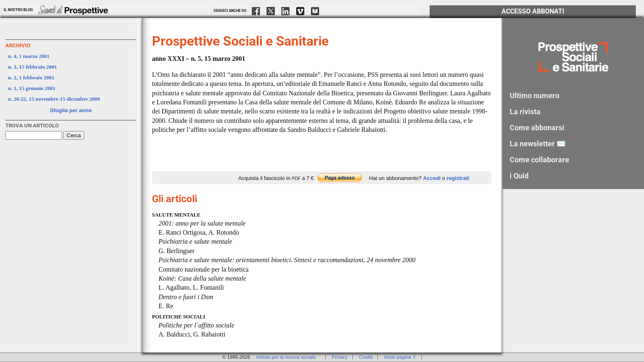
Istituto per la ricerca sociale (286, 357)
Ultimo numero (535, 96)
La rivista (525, 112)
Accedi (432, 178)
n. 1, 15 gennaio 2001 (32, 88)
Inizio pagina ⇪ (400, 357)
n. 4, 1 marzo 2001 (29, 56)
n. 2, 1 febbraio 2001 (31, 77)
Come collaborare (539, 160)
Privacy (340, 357)
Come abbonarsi (537, 128)
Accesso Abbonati (533, 12)
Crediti (366, 357)
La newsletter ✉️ (538, 144)
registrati (458, 178)
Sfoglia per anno (71, 110)
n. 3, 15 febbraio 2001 (33, 67)
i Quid (519, 176)
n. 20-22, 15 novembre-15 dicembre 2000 (54, 99)
